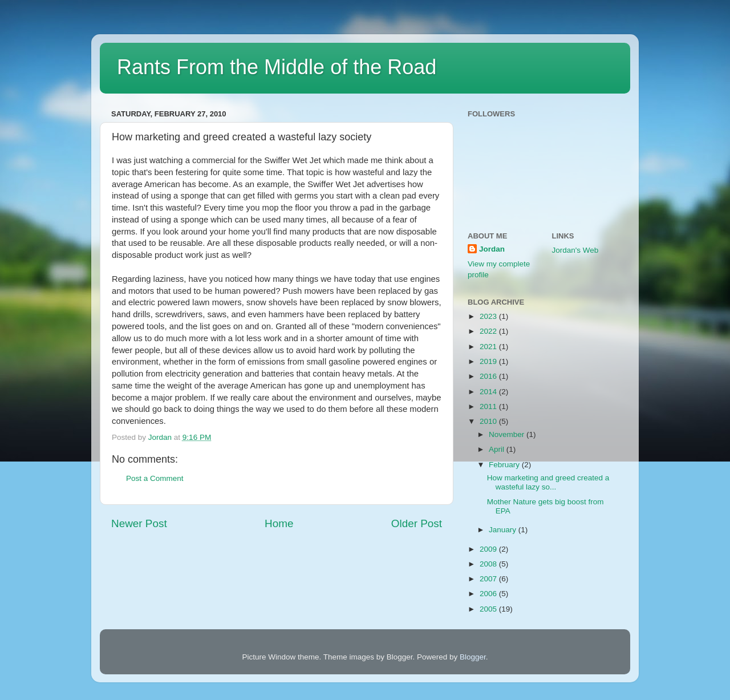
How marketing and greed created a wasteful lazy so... (548, 482)
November (508, 434)
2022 (489, 331)
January (504, 530)
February (505, 465)
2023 (489, 316)
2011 (489, 406)
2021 (489, 347)
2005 (489, 609)
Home (279, 523)
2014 (489, 392)
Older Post (417, 523)
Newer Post (139, 523)
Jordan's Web (575, 250)
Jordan (492, 249)
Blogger (473, 657)
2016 (489, 376)
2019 (489, 361)
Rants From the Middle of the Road (277, 67)
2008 (489, 564)
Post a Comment (155, 478)
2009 (489, 549)
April (498, 449)
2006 (489, 594)
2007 (489, 579)
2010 (489, 421)
